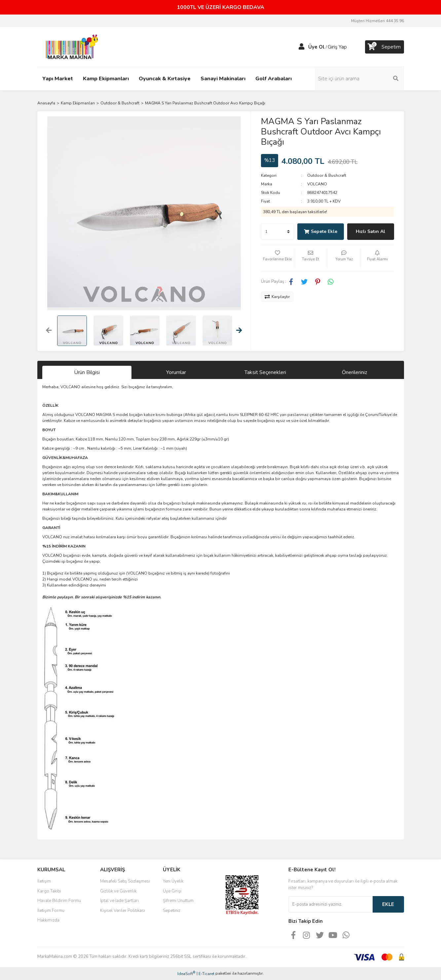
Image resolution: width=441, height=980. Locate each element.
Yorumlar (176, 372)
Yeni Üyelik (173, 881)
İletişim (44, 881)
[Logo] (70, 47)
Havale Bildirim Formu (59, 901)
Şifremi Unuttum (178, 901)
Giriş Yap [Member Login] (337, 47)
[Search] (359, 79)
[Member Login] (302, 47)
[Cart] (385, 47)
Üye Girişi (172, 891)
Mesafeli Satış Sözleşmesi (125, 881)
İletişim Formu (51, 911)
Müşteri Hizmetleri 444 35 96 (378, 21)
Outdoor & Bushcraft (327, 175)
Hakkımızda (48, 920)
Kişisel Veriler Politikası (123, 911)
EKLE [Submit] (388, 904)
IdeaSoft (186, 974)
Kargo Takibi (49, 891)
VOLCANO (317, 184)
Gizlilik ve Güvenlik (118, 891)
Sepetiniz (172, 911)
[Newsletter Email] (331, 904)
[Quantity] (277, 232)
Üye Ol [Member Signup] (316, 47)
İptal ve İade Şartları (119, 901)
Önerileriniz (354, 372)
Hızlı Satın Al (370, 231)
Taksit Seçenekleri (265, 372)
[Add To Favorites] (277, 258)
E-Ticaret (206, 974)
